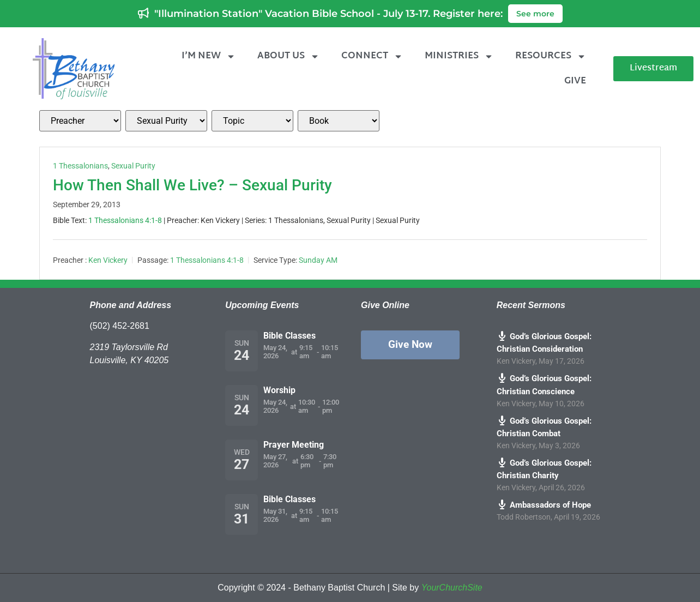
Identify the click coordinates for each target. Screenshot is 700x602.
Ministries (459, 56)
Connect (372, 56)
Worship (279, 390)
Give (575, 81)
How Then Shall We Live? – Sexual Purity (192, 185)
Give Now (410, 344)
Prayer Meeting (294, 445)
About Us (288, 56)
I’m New (209, 56)
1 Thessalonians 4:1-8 (125, 220)
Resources (551, 56)
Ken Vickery (108, 260)
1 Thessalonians (80, 166)
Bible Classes (289, 336)
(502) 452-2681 (120, 326)
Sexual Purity (133, 166)
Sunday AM (318, 260)
